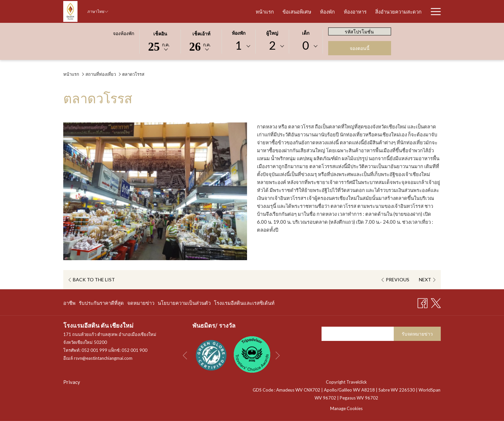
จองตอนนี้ (360, 48)
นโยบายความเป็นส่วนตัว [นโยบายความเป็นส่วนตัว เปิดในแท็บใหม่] (184, 304)
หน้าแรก (71, 74)
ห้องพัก (239, 33)
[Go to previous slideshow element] (185, 356)
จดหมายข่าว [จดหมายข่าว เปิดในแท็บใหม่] (141, 304)
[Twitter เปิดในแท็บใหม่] (436, 302)
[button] (160, 41)
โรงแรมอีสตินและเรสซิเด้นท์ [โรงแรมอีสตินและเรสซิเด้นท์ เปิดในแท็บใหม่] (244, 304)
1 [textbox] (238, 45)
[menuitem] (70, 303)
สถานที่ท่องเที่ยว (101, 74)
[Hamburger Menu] (433, 11)
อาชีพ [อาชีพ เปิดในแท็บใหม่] (69, 304)
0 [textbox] (306, 45)
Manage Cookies (346, 408)
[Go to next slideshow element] (278, 356)
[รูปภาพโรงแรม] (405, 11)
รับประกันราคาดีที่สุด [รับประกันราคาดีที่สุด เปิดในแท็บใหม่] (101, 304)
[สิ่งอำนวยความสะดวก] (358, 11)
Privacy (72, 382)
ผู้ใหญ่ (272, 33)
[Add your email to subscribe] (358, 334)
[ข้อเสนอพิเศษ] (256, 11)
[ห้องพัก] (287, 11)
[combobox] (238, 46)
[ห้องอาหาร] (314, 11)
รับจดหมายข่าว (417, 334)
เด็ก (306, 33)
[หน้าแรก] (224, 11)
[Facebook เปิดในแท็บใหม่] (423, 302)
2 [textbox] (272, 45)
